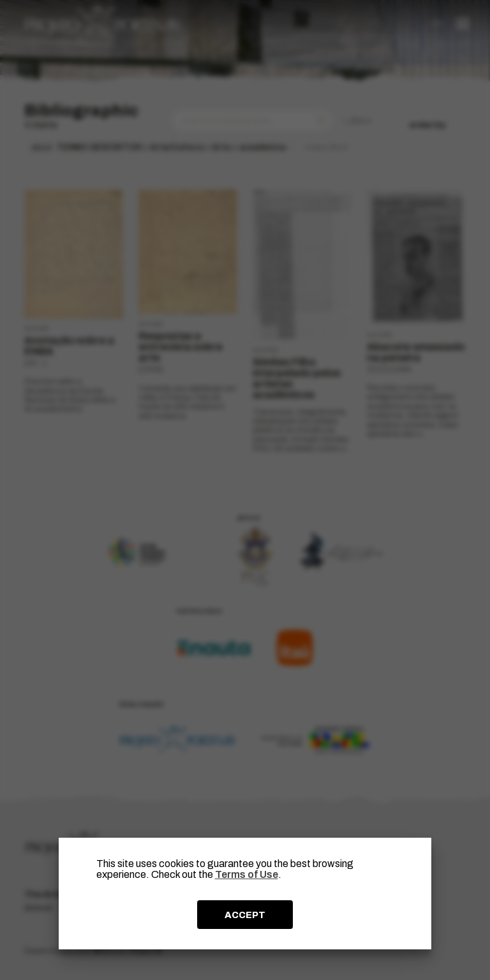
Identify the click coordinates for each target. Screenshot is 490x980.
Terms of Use (247, 874)
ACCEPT (245, 915)
